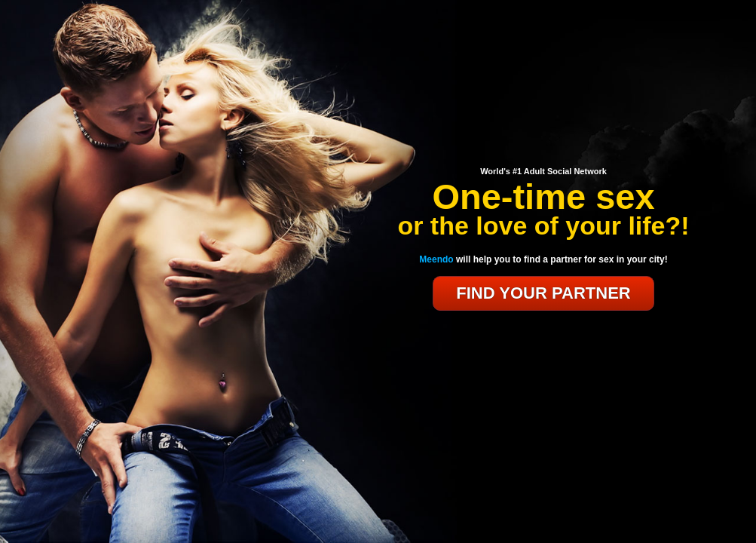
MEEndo (543, 144)
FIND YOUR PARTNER (543, 293)
